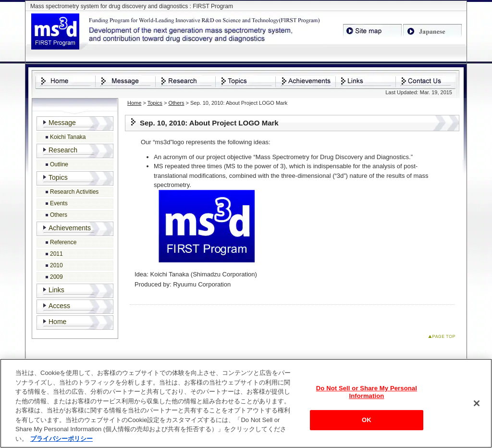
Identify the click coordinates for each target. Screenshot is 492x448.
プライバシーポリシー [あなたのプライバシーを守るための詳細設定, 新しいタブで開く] (61, 440)
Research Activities (74, 192)
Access (59, 306)
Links (56, 290)
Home (134, 103)
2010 (56, 265)
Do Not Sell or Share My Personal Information (367, 394)
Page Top (444, 338)
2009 (56, 277)
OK (367, 422)
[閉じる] (477, 405)
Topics (155, 103)
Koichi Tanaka (68, 137)
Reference (63, 242)
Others (176, 103)
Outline (59, 164)
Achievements (70, 228)
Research (63, 150)
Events (59, 203)
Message (62, 123)
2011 (56, 254)
